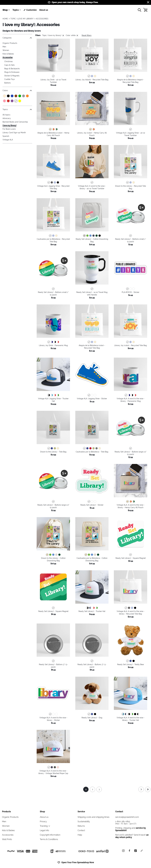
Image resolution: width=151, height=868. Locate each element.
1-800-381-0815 (132, 823)
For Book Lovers (9, 129)
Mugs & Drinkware (12, 72)
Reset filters (87, 35)
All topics (6, 115)
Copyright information (50, 835)
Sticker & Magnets (12, 76)
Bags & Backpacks (12, 69)
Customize (30, 10)
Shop (6, 10)
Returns (81, 826)
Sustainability (84, 822)
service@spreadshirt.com (127, 817)
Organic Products (10, 43)
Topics (17, 10)
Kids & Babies (8, 54)
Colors (17, 91)
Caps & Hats (9, 65)
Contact (81, 830)
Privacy (43, 822)
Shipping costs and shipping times (94, 817)
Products (6, 812)
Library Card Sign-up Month (14, 133)
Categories (17, 38)
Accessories (8, 57)
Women (6, 50)
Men (4, 47)
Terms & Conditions (49, 839)
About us (44, 10)
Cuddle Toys (10, 79)
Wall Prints (7, 839)
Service (81, 812)
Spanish (6, 136)
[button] (53, 55)
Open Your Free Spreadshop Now (76, 862)
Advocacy (7, 118)
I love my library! (9, 125)
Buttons (8, 83)
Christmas (9, 61)
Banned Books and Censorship (15, 122)
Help (80, 835)
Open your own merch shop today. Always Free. (75, 2)
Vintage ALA (8, 140)
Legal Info (44, 830)
